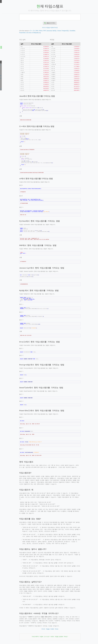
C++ (40, 31)
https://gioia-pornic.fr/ (7, 84)
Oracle (68, 31)
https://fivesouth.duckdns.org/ (8, 73)
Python (49, 31)
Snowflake (81, 31)
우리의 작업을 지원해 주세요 (59, 28)
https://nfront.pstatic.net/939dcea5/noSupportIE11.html (10, 89)
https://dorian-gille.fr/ (6, 86)
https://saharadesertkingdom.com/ (10, 68)
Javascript (58, 31)
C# (42, 31)
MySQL (63, 31)
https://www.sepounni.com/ (8, 70)
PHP (53, 31)
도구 (2, 1)
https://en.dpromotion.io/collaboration (10, 76)
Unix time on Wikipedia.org (42, 33)
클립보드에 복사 (59, 23)
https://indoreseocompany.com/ (9, 81)
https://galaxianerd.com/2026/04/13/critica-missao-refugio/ (10, 78)
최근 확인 (3, 62)
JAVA (45, 31)
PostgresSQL (74, 31)
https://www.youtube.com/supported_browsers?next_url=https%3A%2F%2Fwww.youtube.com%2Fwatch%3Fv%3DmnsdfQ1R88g (10, 65)
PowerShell (31, 33)
